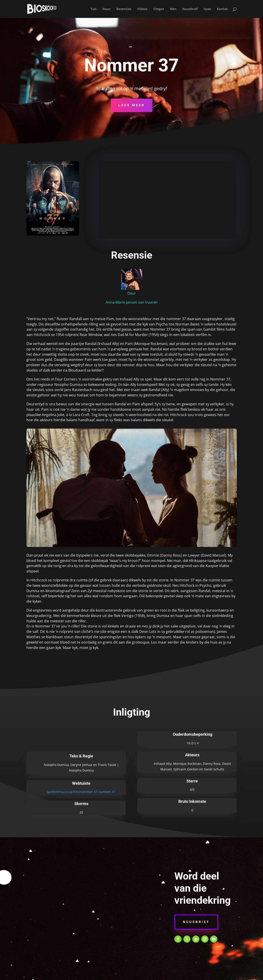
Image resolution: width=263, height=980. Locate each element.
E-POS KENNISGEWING (162, 974)
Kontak (222, 9)
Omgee (159, 9)
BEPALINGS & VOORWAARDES (81, 974)
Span (207, 9)
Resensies (124, 9)
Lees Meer (132, 105)
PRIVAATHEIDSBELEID (124, 974)
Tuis (94, 9)
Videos (142, 9)
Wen (173, 9)
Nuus (107, 9)
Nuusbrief (190, 9)
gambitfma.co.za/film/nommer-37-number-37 (81, 792)
